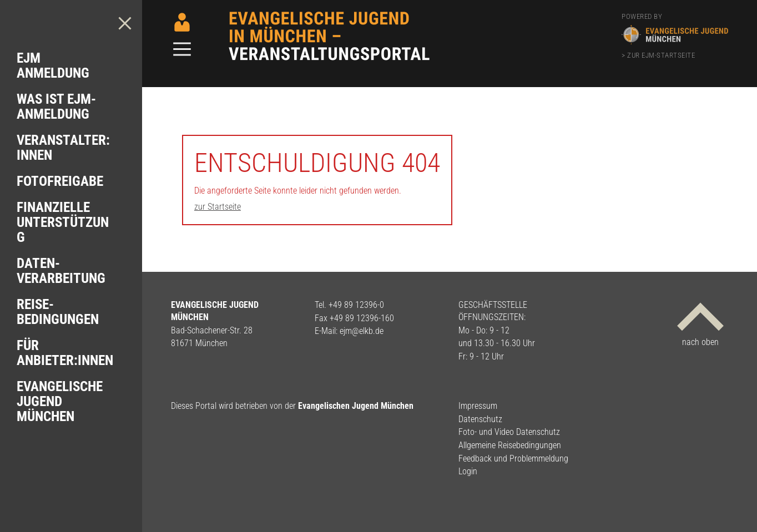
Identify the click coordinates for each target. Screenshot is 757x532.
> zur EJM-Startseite (658, 55)
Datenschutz (480, 419)
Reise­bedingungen (58, 312)
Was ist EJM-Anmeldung (56, 107)
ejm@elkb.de (362, 331)
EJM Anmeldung (53, 65)
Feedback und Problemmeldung (513, 458)
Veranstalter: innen (63, 148)
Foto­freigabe (60, 181)
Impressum (478, 406)
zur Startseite (218, 207)
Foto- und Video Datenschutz (509, 432)
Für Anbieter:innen (65, 353)
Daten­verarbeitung (61, 271)
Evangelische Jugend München (60, 401)
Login (468, 471)
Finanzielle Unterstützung (63, 222)
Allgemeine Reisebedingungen (510, 445)
